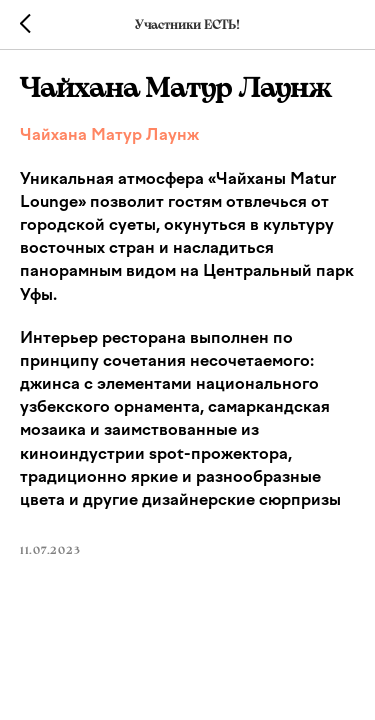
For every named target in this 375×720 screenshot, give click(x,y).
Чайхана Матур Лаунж (109, 134)
